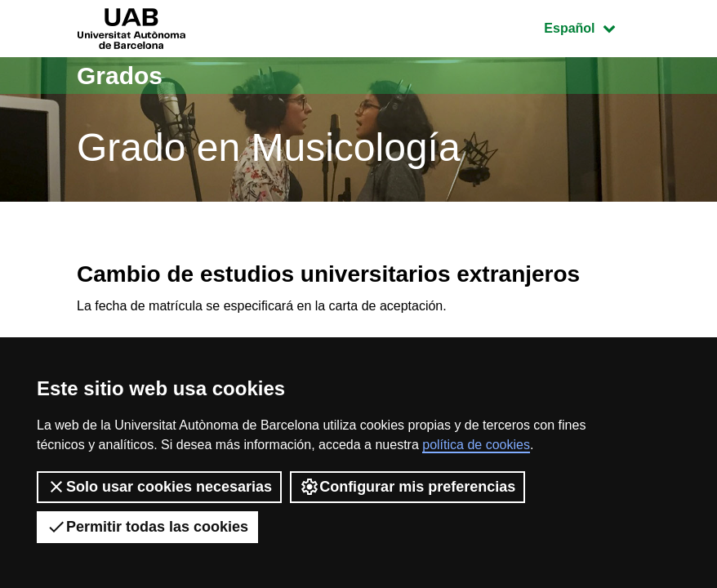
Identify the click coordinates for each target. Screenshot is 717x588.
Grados (120, 76)
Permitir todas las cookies (147, 527)
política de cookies (476, 445)
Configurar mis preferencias (407, 487)
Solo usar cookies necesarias (159, 487)
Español (592, 27)
